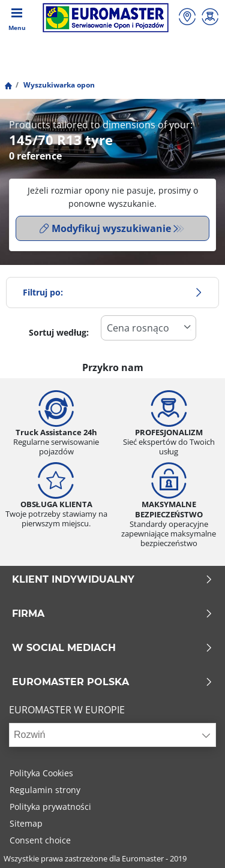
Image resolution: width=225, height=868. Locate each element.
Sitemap (26, 823)
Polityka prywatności (50, 807)
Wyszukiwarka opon (58, 85)
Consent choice (40, 840)
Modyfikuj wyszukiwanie (105, 228)
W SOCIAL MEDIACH (112, 648)
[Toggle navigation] (17, 18)
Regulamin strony (45, 790)
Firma (112, 614)
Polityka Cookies (41, 773)
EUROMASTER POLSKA (112, 682)
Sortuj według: (59, 332)
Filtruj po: (112, 292)
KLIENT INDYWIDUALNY (112, 580)
